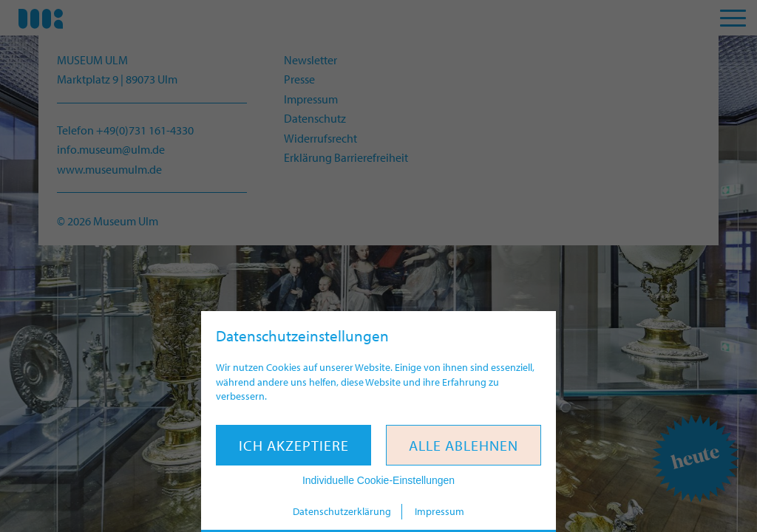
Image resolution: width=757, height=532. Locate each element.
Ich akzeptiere (294, 445)
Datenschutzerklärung (342, 511)
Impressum (439, 511)
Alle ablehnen (464, 445)
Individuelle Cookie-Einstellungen (378, 480)
